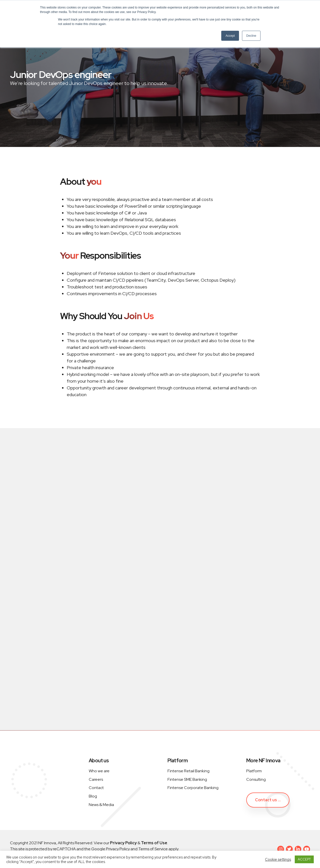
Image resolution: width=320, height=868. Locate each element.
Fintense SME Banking (187, 779)
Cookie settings (278, 860)
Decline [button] (251, 36)
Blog (93, 796)
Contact (96, 788)
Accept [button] (230, 36)
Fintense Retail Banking (188, 771)
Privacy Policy (117, 849)
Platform (254, 771)
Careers (96, 779)
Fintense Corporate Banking (193, 788)
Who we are (99, 771)
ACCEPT (304, 859)
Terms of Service (153, 849)
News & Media (101, 805)
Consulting (256, 779)
